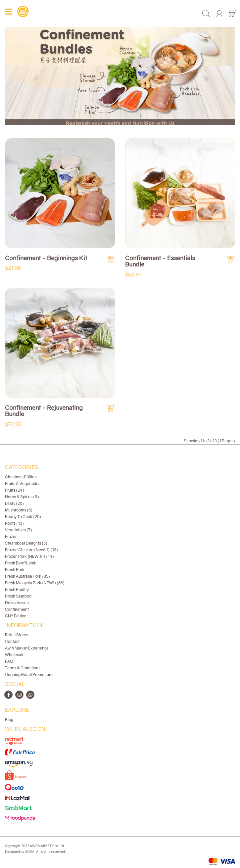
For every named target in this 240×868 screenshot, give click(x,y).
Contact (12, 641)
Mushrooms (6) (19, 510)
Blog (9, 720)
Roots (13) (14, 523)
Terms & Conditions (23, 668)
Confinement (17, 609)
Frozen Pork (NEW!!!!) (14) (29, 556)
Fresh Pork (15, 570)
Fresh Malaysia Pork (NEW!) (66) (35, 583)
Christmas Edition (21, 477)
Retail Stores (17, 635)
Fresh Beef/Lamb (21, 563)
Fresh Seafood (18, 596)
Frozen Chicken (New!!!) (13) (31, 550)
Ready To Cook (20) (23, 517)
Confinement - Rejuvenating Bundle (44, 411)
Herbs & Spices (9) (22, 497)
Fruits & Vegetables (23, 483)
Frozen (11, 536)
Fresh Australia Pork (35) (27, 576)
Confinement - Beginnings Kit (46, 258)
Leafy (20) (14, 503)
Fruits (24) (15, 490)
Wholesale (15, 655)
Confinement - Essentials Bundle (160, 261)
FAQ (9, 661)
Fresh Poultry (17, 589)
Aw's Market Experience (27, 648)
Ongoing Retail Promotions (29, 675)
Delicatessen (17, 603)
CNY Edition (16, 616)
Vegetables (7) (19, 530)
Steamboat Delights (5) (26, 543)
